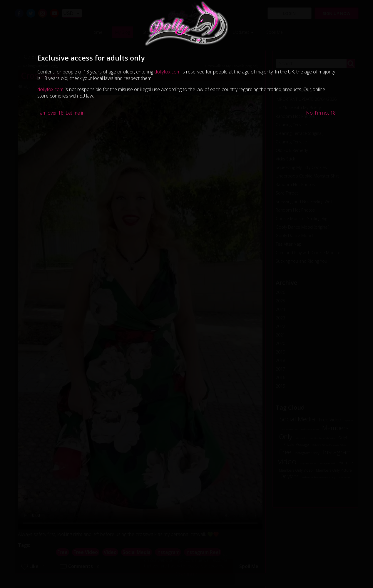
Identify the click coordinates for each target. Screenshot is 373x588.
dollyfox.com (167, 72)
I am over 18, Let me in (61, 113)
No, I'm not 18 (321, 113)
